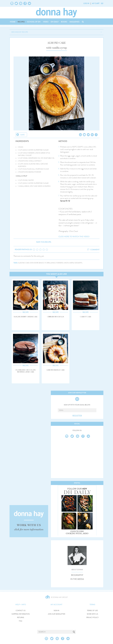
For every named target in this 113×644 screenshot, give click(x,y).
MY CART (96, 3)
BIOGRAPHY (77, 575)
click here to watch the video (74, 237)
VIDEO (46, 22)
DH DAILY (55, 22)
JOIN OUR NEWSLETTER (57, 614)
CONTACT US (21, 611)
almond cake (24, 263)
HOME (13, 22)
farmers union (62, 263)
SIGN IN (56, 611)
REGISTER (77, 416)
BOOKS (64, 22)
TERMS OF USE (92, 611)
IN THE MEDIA (77, 579)
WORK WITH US (92, 614)
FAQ (21, 621)
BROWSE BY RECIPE (20, 32)
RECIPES (21, 22)
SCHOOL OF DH (34, 22)
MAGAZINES (75, 22)
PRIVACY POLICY (92, 618)
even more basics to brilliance (43, 263)
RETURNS (21, 618)
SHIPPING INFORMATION (21, 614)
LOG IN (86, 3)
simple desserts (76, 263)
